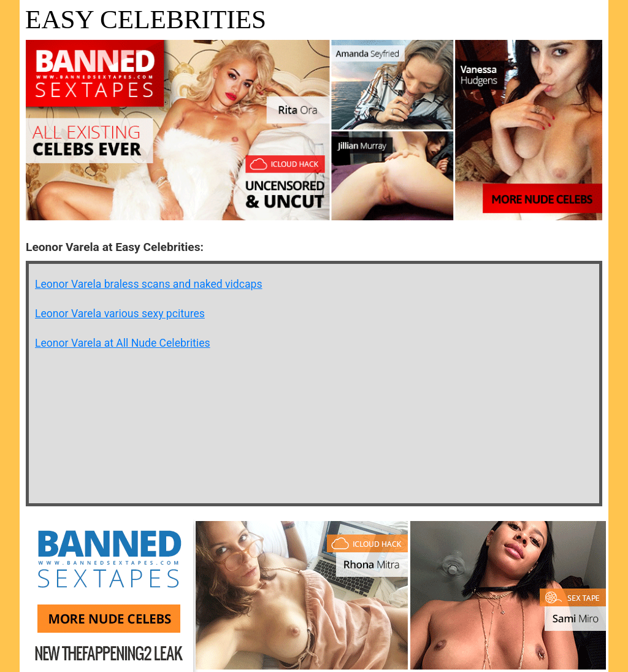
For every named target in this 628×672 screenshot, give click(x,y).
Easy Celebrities (146, 19)
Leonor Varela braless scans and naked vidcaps (149, 284)
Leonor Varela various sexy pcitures (120, 314)
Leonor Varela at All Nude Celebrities (123, 343)
